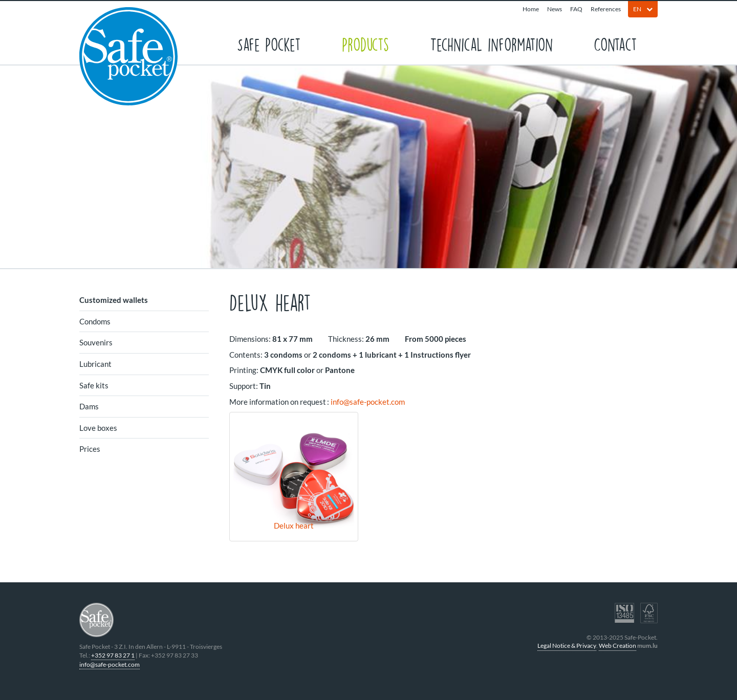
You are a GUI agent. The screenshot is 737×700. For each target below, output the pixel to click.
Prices (90, 449)
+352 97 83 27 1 (113, 655)
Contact (615, 44)
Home (531, 9)
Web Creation (617, 646)
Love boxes (98, 428)
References (606, 9)
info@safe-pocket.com (368, 402)
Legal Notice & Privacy (567, 646)
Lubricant (95, 364)
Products (365, 44)
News (555, 9)
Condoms (95, 321)
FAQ (576, 9)
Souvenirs (96, 342)
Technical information (491, 44)
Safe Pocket (269, 44)
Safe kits (94, 385)
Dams (89, 406)
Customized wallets (114, 300)
